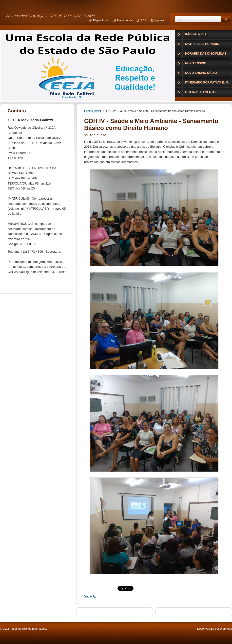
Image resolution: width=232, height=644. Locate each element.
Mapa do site (125, 20)
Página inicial (93, 111)
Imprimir (159, 20)
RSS (143, 20)
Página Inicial (101, 20)
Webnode (226, 629)
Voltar (88, 596)
